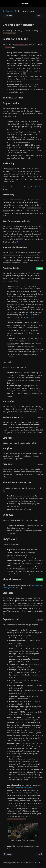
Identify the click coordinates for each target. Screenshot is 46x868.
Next (40, 15)
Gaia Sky (24, 3)
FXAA (19, 242)
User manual (11, 11)
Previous (8, 15)
